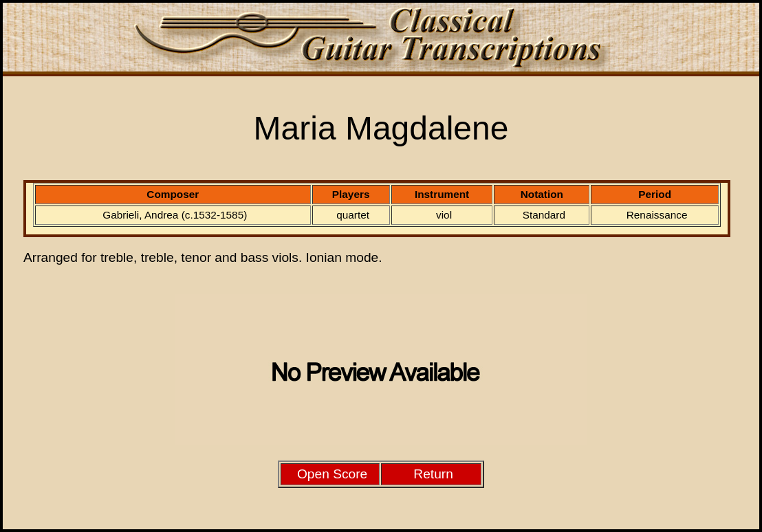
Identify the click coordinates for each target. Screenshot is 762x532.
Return (433, 474)
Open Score (332, 474)
